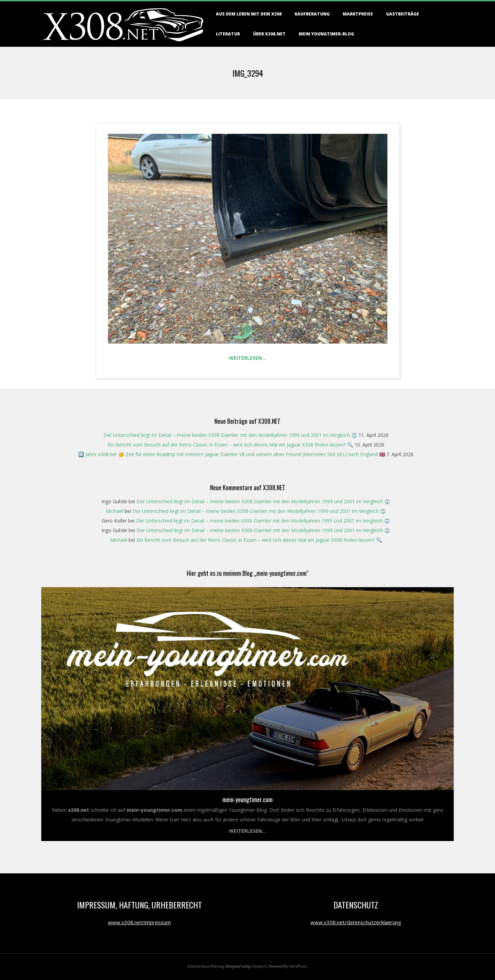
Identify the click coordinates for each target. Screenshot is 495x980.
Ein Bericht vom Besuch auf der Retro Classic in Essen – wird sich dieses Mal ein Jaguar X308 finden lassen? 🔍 (230, 445)
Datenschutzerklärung (206, 966)
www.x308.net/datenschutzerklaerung (356, 922)
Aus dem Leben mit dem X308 (249, 14)
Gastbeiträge (403, 14)
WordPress (298, 966)
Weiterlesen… (247, 358)
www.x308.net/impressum (139, 922)
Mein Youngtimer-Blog (326, 34)
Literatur (228, 34)
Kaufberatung (312, 14)
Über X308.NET (269, 34)
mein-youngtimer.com (247, 799)
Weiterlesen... (247, 831)
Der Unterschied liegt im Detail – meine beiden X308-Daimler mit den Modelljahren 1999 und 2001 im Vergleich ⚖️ (230, 435)
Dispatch (259, 966)
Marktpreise (358, 14)
